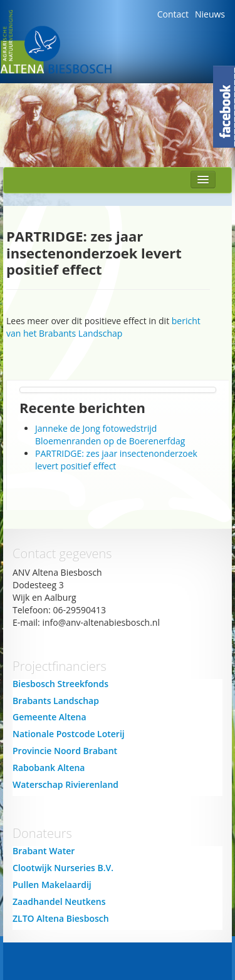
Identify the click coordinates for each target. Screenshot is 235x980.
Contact (173, 14)
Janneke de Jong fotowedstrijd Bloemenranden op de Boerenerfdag (110, 435)
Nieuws (210, 14)
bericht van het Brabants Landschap (103, 327)
